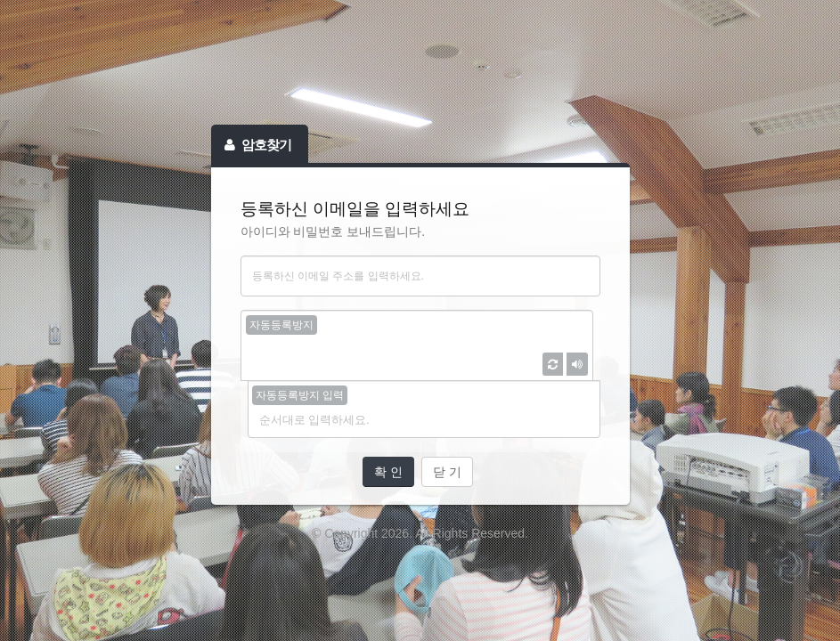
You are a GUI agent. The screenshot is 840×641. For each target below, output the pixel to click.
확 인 (388, 472)
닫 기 (447, 472)
